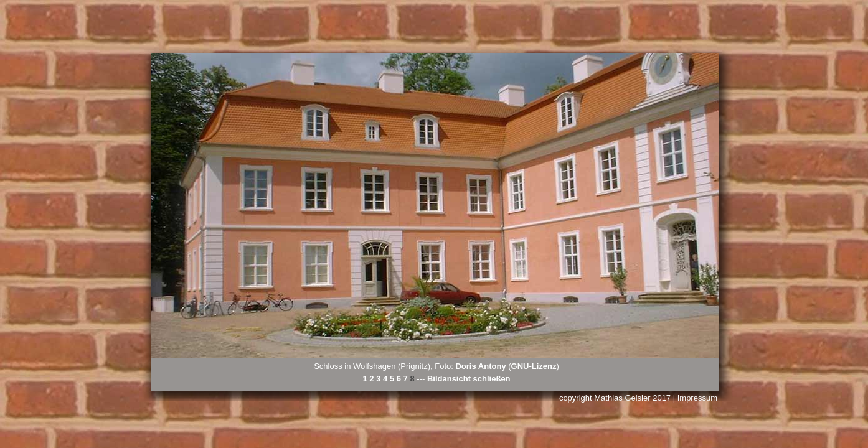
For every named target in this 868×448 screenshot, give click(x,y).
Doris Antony (480, 366)
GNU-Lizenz (534, 366)
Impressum (697, 398)
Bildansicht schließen (469, 379)
